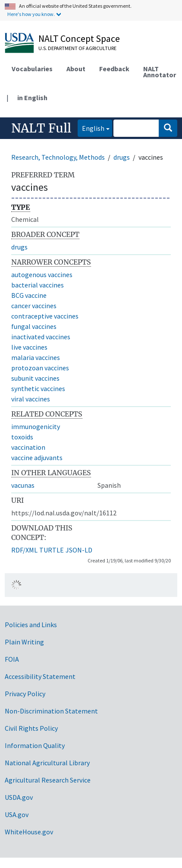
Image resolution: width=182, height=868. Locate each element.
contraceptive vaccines (45, 316)
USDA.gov (19, 797)
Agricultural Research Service (48, 780)
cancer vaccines (34, 306)
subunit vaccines (35, 378)
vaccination (28, 447)
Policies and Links (31, 625)
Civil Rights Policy (31, 728)
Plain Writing (24, 642)
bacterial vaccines (38, 285)
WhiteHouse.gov (29, 832)
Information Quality (35, 745)
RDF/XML (24, 550)
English (91, 128)
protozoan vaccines (40, 368)
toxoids (22, 437)
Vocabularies (32, 69)
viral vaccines (31, 399)
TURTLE (52, 550)
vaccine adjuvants (37, 458)
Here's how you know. (31, 14)
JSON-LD (79, 550)
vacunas (23, 485)
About (76, 69)
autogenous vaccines (42, 275)
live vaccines (29, 347)
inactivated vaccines (41, 337)
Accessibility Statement (40, 676)
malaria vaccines (36, 357)
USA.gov (17, 814)
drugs (122, 157)
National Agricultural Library (47, 763)
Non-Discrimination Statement (51, 711)
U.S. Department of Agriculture (77, 48)
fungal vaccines (34, 326)
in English (32, 98)
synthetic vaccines (38, 388)
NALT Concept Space (79, 38)
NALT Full (41, 128)
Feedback (114, 69)
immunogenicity (36, 426)
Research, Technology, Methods (58, 157)
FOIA (12, 659)
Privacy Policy (25, 694)
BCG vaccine (29, 295)
